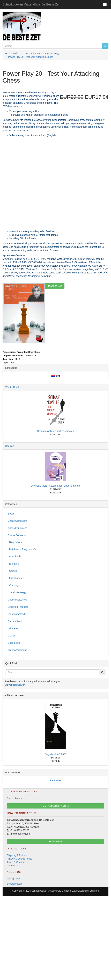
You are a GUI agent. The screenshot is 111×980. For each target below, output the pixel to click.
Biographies (15, 542)
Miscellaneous (16, 578)
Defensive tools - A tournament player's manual (55, 486)
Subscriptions (15, 621)
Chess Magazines (17, 600)
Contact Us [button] (56, 841)
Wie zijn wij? (13, 879)
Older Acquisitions (17, 650)
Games (12, 571)
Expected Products (18, 607)
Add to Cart (55, 286)
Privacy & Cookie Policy (19, 859)
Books (11, 514)
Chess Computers (17, 521)
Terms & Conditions (17, 862)
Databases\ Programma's (22, 549)
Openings (14, 585)
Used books (14, 643)
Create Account (15, 798)
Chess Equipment (17, 528)
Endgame (14, 564)
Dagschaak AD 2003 (56, 754)
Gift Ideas (13, 628)
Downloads (14, 556)
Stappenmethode (17, 614)
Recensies (56, 780)
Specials (10, 446)
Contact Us (13, 866)
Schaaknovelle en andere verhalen (56, 431)
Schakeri (94, 891)
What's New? (12, 387)
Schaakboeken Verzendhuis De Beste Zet (31, 4)
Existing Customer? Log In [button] (55, 806)
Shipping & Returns (17, 855)
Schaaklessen (14, 884)
